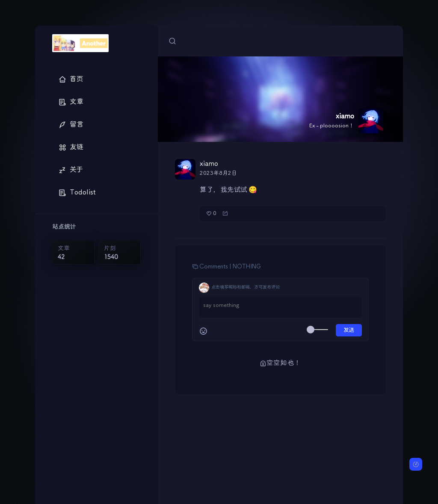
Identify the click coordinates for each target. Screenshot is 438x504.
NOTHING (247, 267)
